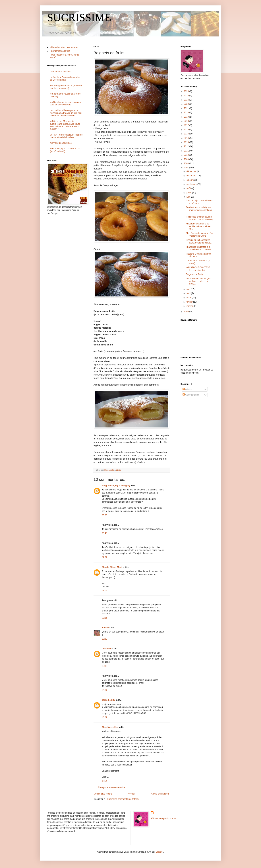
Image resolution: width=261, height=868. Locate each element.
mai (189, 289)
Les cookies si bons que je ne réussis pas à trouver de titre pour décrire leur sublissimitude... (66, 113)
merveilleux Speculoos (61, 143)
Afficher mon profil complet (163, 818)
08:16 (104, 618)
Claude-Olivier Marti (112, 567)
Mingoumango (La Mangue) (116, 486)
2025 (187, 96)
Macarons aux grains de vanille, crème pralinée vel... (198, 226)
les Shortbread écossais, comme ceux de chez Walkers (66, 103)
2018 (187, 121)
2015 (187, 134)
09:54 (104, 781)
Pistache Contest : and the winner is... (199, 255)
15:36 (104, 666)
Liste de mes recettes (60, 72)
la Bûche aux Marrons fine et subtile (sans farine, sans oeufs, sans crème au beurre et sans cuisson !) (65, 125)
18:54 (104, 690)
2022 (187, 104)
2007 (187, 168)
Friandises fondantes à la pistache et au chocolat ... (200, 248)
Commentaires (191, 395)
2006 (187, 312)
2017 (187, 125)
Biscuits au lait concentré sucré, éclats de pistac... (199, 241)
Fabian (105, 628)
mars (189, 298)
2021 (187, 108)
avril (189, 293)
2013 (187, 142)
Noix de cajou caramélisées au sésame (199, 202)
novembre (192, 176)
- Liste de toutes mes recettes (64, 47)
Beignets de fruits (194, 274)
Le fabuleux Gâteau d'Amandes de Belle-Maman (65, 79)
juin (188, 197)
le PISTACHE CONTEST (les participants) (198, 269)
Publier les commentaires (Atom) (123, 799)
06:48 (104, 533)
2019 (187, 117)
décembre (192, 171)
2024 (187, 100)
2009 (187, 159)
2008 (187, 163)
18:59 (104, 639)
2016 (187, 130)
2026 (187, 91)
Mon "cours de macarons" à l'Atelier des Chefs (199, 234)
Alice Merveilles (110, 727)
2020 (187, 112)
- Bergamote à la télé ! (61, 51)
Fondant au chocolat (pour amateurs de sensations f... (199, 210)
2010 (187, 155)
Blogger (159, 852)
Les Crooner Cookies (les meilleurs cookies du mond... (198, 281)
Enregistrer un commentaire (111, 787)
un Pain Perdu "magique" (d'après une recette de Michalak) (66, 136)
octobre (190, 180)
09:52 (104, 557)
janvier (190, 306)
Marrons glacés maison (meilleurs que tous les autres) (66, 87)
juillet (189, 193)
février (190, 302)
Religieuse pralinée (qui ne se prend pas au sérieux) (199, 218)
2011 (187, 151)
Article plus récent (103, 794)
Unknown (107, 649)
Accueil (131, 794)
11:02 (104, 591)
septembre (192, 184)
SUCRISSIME (79, 17)
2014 (187, 138)
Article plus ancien (160, 794)
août (189, 188)
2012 (187, 146)
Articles (187, 389)
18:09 (104, 717)
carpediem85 (108, 700)
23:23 (104, 515)
